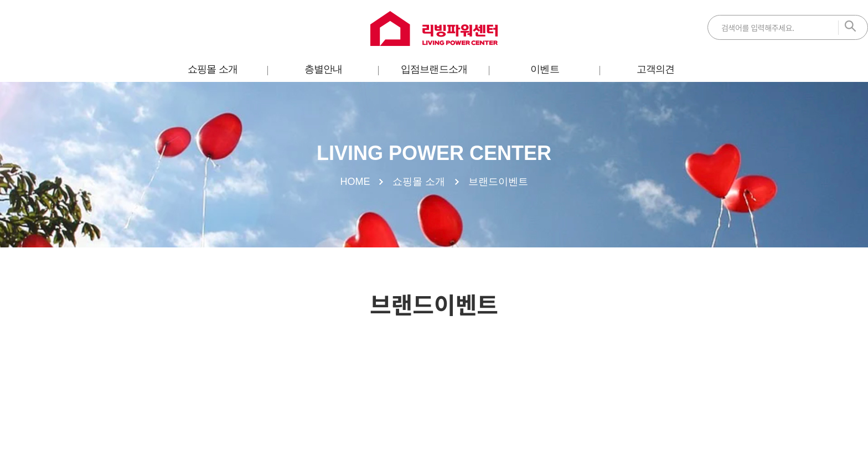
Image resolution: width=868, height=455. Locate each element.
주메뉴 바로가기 (0, 0)
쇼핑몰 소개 (213, 69)
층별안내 (323, 69)
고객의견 (655, 69)
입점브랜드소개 (434, 69)
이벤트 (544, 69)
